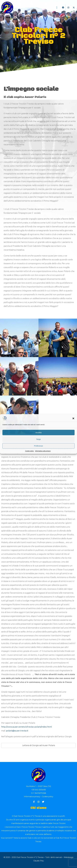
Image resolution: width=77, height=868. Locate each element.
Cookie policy (29, 451)
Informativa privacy (32, 797)
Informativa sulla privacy (43, 451)
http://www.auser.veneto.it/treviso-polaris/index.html (27, 727)
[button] (73, 418)
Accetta (38, 432)
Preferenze (38, 446)
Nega (38, 439)
